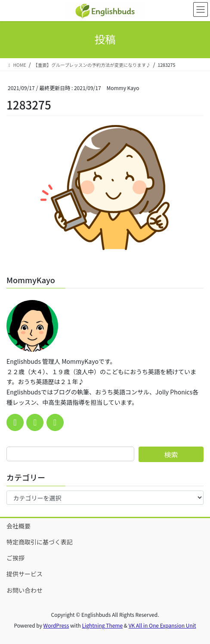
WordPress (56, 625)
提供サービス (25, 574)
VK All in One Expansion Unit (162, 625)
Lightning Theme (102, 625)
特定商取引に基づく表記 (40, 542)
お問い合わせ (25, 590)
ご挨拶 (15, 558)
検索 (171, 454)
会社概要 (19, 526)
